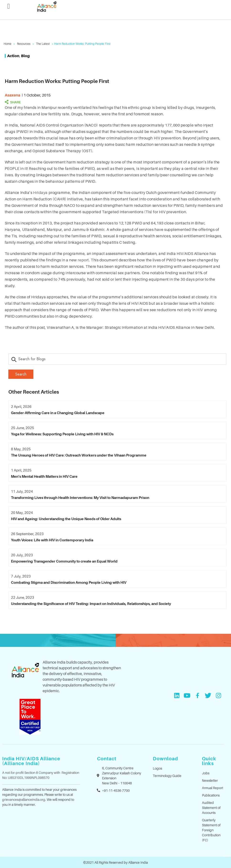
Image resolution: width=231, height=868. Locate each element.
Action (13, 56)
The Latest (43, 44)
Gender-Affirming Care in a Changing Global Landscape (58, 413)
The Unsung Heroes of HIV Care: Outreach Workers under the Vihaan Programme (79, 455)
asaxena (13, 95)
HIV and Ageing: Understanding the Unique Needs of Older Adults (66, 519)
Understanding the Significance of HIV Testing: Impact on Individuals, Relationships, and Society (91, 604)
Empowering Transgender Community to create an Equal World (64, 561)
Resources (24, 44)
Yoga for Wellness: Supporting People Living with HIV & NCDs (62, 434)
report (83, 260)
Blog (25, 56)
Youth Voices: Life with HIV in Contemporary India (52, 540)
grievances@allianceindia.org (24, 799)
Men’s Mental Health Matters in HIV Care (44, 476)
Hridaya (40, 193)
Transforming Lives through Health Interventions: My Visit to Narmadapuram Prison (80, 497)
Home (8, 44)
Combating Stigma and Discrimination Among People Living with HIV (69, 582)
